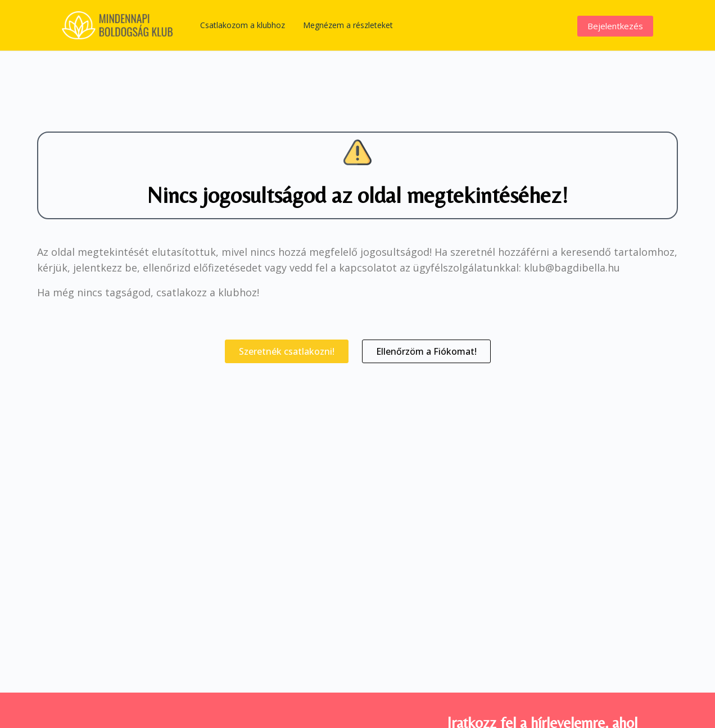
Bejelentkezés (615, 26)
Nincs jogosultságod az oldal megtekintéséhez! (357, 195)
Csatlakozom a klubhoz (243, 25)
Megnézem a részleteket (348, 25)
